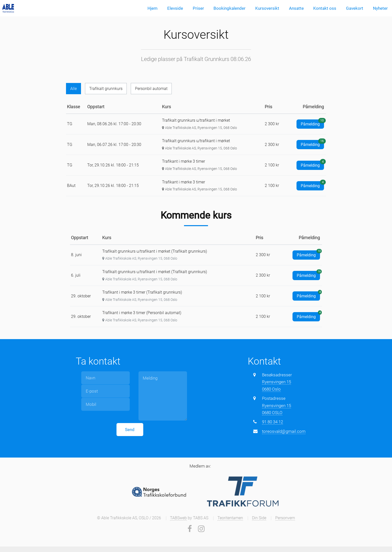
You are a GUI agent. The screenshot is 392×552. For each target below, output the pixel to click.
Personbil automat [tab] (153, 89)
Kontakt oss (325, 8)
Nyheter (380, 8)
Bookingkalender (229, 8)
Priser (198, 8)
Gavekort (355, 8)
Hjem (152, 8)
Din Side (259, 518)
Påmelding (312, 123)
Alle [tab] (74, 89)
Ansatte (296, 8)
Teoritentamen (230, 518)
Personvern (285, 518)
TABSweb (178, 518)
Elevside (175, 8)
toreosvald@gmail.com (284, 432)
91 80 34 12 (272, 422)
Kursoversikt (267, 8)
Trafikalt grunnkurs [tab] (107, 89)
